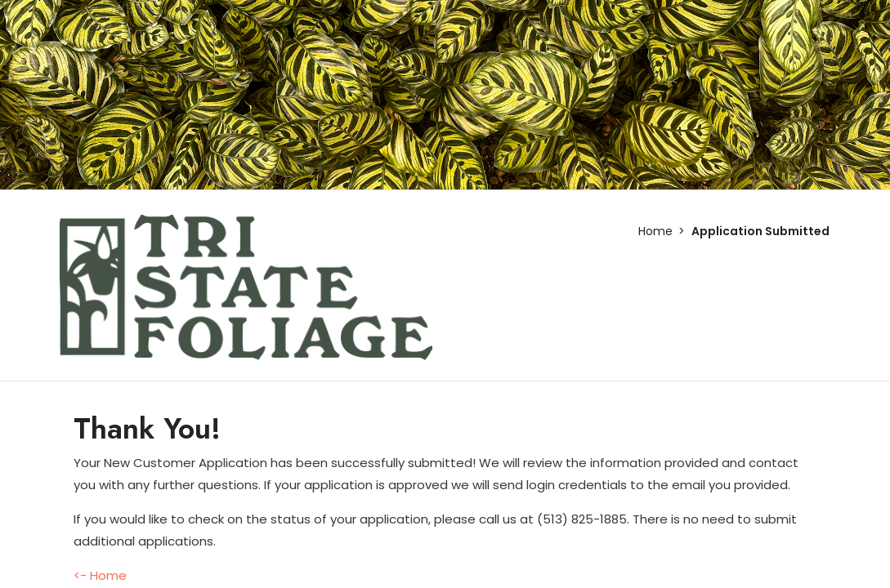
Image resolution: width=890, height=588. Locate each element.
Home (655, 231)
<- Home (100, 575)
